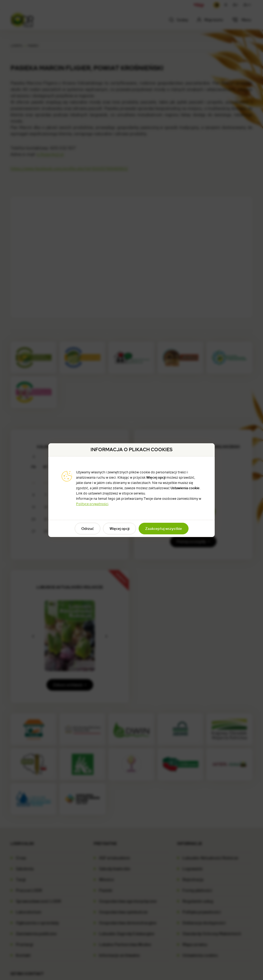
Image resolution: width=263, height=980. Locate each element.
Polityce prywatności (92, 504)
